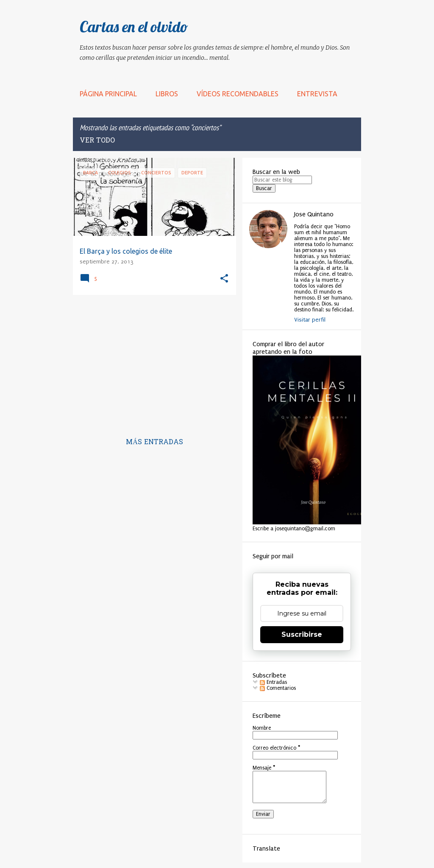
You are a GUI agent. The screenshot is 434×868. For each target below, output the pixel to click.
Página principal (108, 94)
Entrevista (317, 94)
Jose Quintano (314, 214)
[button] (224, 279)
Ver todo (97, 141)
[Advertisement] (151, 361)
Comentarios (278, 688)
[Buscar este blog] (282, 180)
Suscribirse (302, 634)
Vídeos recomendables (238, 94)
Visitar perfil (310, 320)
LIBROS (167, 94)
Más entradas (154, 442)
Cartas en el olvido (134, 27)
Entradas (273, 682)
